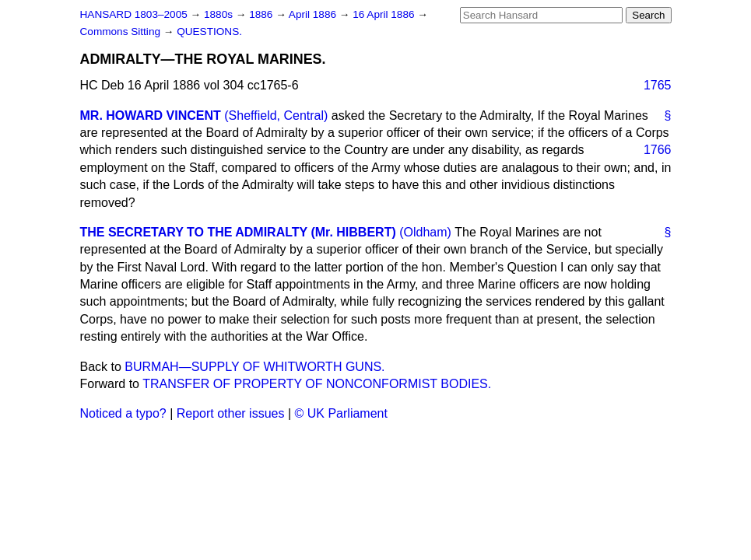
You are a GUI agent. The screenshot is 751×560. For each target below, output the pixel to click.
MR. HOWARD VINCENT (151, 115)
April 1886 (314, 14)
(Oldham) (425, 232)
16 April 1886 (385, 14)
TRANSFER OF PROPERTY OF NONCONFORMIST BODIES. (317, 384)
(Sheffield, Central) (276, 115)
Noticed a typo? (123, 413)
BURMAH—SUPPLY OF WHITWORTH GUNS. (254, 367)
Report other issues (231, 413)
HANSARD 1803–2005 (134, 14)
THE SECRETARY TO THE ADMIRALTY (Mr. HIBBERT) (238, 232)
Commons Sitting (122, 31)
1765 (658, 85)
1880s (220, 14)
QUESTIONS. (209, 31)
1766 (658, 150)
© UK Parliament (341, 413)
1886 (262, 14)
